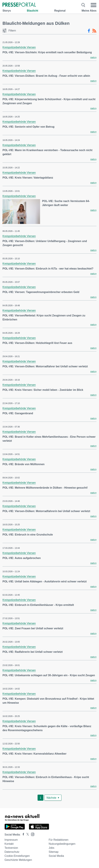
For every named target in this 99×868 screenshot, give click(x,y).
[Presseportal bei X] (27, 835)
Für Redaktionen (58, 840)
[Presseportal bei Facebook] (22, 835)
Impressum (11, 840)
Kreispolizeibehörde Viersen (19, 47)
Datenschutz (12, 852)
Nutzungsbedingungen (62, 844)
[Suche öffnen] (83, 5)
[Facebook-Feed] (89, 31)
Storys (7, 11)
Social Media (56, 856)
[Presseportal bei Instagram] (32, 834)
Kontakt (9, 844)
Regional (60, 11)
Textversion (11, 848)
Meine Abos (89, 11)
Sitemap (54, 852)
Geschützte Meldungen (18, 860)
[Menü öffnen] (93, 5)
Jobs (51, 848)
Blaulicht (33, 11)
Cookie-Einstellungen (17, 856)
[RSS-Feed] (94, 31)
